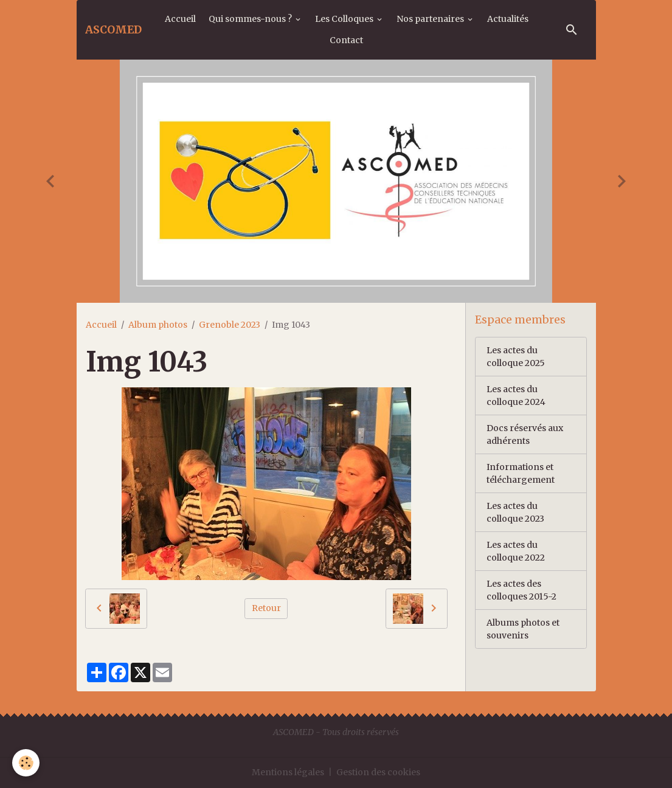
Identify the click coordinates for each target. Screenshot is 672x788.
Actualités (508, 19)
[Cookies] (26, 763)
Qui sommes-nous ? (251, 19)
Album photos (158, 325)
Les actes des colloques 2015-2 (521, 590)
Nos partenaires (431, 19)
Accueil (180, 19)
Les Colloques (345, 19)
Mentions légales (288, 772)
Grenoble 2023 (230, 325)
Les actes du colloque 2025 (516, 357)
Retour (266, 608)
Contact (346, 40)
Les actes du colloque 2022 (516, 551)
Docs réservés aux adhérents (525, 434)
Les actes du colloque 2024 (516, 396)
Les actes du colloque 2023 (515, 512)
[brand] (113, 30)
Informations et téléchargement (521, 473)
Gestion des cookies (378, 772)
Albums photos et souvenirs (523, 629)
